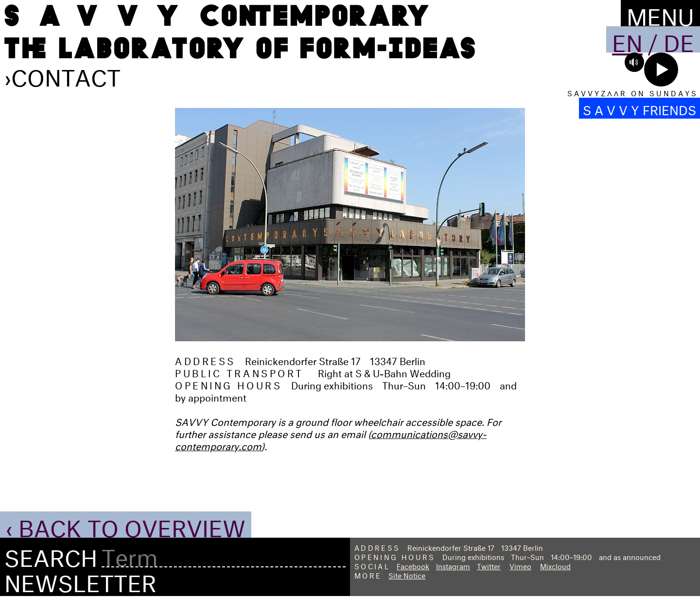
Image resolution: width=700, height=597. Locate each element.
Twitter (489, 565)
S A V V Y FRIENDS (639, 108)
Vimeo (520, 565)
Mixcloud (555, 565)
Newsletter (80, 579)
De (679, 39)
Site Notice (407, 574)
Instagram (453, 565)
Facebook (413, 565)
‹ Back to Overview (126, 525)
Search (51, 555)
